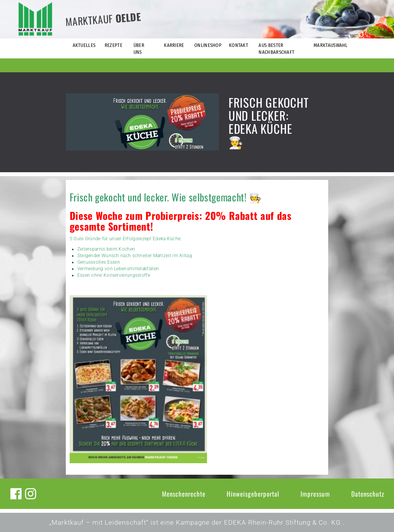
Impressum (315, 494)
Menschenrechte (184, 494)
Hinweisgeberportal (253, 494)
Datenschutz (368, 494)
